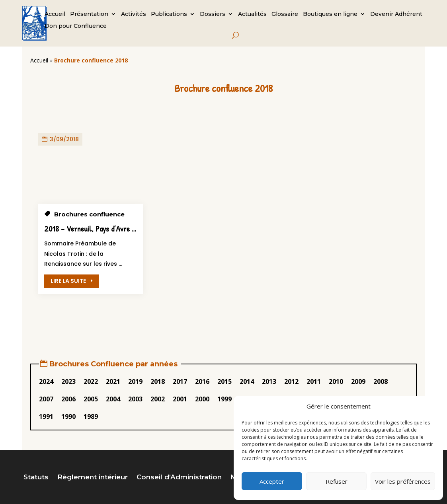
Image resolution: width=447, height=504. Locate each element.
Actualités (252, 14)
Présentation (89, 14)
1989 (91, 416)
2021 (113, 381)
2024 (46, 381)
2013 (269, 381)
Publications (169, 14)
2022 (91, 381)
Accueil (55, 14)
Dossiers (213, 14)
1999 (224, 399)
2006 (68, 399)
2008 (381, 381)
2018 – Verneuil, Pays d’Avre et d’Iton (100, 229)
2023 (68, 381)
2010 (336, 381)
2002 (158, 399)
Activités (134, 14)
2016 (202, 381)
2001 (180, 399)
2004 (113, 399)
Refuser (337, 481)
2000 (202, 399)
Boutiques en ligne (330, 14)
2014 (247, 381)
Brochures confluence (89, 214)
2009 (358, 381)
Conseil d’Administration (179, 478)
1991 (46, 416)
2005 (91, 399)
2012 (291, 381)
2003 (135, 399)
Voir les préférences (403, 481)
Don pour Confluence (76, 26)
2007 (46, 399)
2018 (158, 381)
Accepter (272, 481)
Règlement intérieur (93, 478)
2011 (314, 381)
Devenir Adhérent (396, 14)
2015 (224, 381)
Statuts (36, 478)
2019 (135, 381)
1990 (68, 416)
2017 (180, 381)
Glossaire (285, 14)
